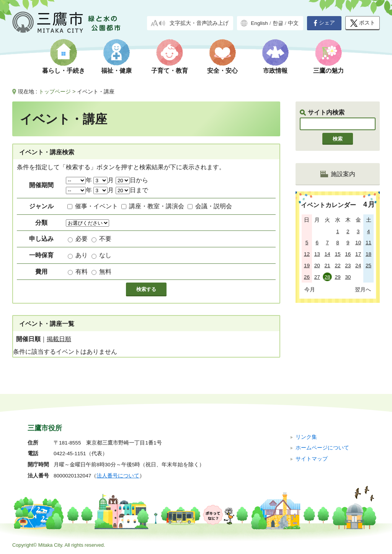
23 (348, 266)
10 (358, 243)
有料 (82, 272)
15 (337, 254)
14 (327, 254)
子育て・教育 (170, 71)
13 (317, 254)
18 (368, 254)
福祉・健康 (116, 71)
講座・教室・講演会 (157, 206)
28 (327, 277)
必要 (82, 239)
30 (348, 277)
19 (307, 266)
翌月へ (363, 289)
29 (337, 277)
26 (307, 277)
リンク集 (306, 437)
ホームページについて (322, 448)
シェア (324, 23)
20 (317, 266)
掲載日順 (59, 339)
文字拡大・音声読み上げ (199, 23)
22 (337, 266)
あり (82, 255)
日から (132, 180)
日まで (132, 190)
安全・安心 (222, 71)
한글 (278, 23)
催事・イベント (96, 206)
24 (358, 266)
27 (317, 277)
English (259, 23)
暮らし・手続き (64, 71)
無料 (105, 272)
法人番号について (118, 476)
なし (105, 255)
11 (368, 243)
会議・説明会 (214, 206)
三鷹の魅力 (328, 71)
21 (327, 266)
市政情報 (275, 71)
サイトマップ (312, 459)
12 (307, 254)
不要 (105, 239)
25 (368, 266)
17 (358, 254)
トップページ (55, 92)
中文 (293, 23)
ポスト (363, 23)
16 (348, 254)
